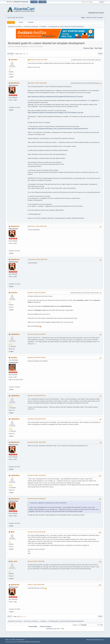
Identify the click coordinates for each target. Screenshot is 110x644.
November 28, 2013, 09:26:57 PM (36, 419)
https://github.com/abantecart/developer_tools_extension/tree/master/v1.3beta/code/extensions (58, 128)
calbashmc (15, 334)
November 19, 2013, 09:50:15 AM (38, 226)
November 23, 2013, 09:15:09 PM (36, 293)
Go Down (11, 54)
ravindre (14, 60)
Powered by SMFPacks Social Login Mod (29, 642)
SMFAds (7, 642)
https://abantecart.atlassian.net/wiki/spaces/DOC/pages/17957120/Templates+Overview (56, 112)
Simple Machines (20, 640)
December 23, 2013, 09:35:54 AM (36, 532)
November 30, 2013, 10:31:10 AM (36, 442)
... (26, 54)
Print (100, 54)
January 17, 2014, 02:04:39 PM (36, 585)
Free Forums (14, 642)
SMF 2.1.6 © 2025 (10, 640)
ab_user (14, 561)
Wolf (13, 532)
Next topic (98, 48)
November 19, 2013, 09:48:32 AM (38, 83)
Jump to (75, 625)
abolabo (14, 358)
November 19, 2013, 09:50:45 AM (38, 259)
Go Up (9, 617)
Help (88, 640)
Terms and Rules (94, 640)
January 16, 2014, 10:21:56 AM (36, 561)
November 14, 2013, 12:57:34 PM (38, 60)
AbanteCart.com (51, 629)
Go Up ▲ (102, 640)
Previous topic (88, 48)
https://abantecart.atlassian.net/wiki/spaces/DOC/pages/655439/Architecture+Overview (55, 96)
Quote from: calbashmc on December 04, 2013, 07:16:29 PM (48, 503)
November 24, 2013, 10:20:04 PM (36, 334)
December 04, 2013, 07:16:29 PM (36, 475)
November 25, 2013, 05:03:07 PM (36, 396)
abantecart (15, 83)
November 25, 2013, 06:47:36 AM (36, 357)
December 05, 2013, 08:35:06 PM (36, 499)
